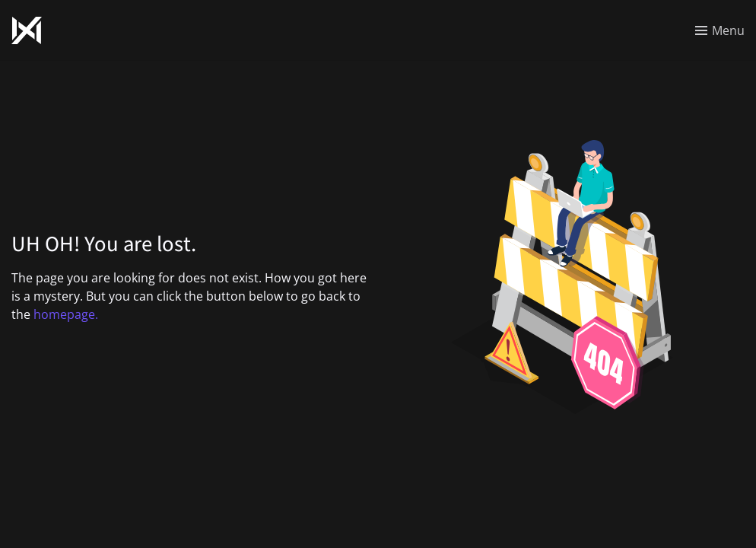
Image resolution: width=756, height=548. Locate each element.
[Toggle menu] (720, 30)
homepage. (66, 314)
